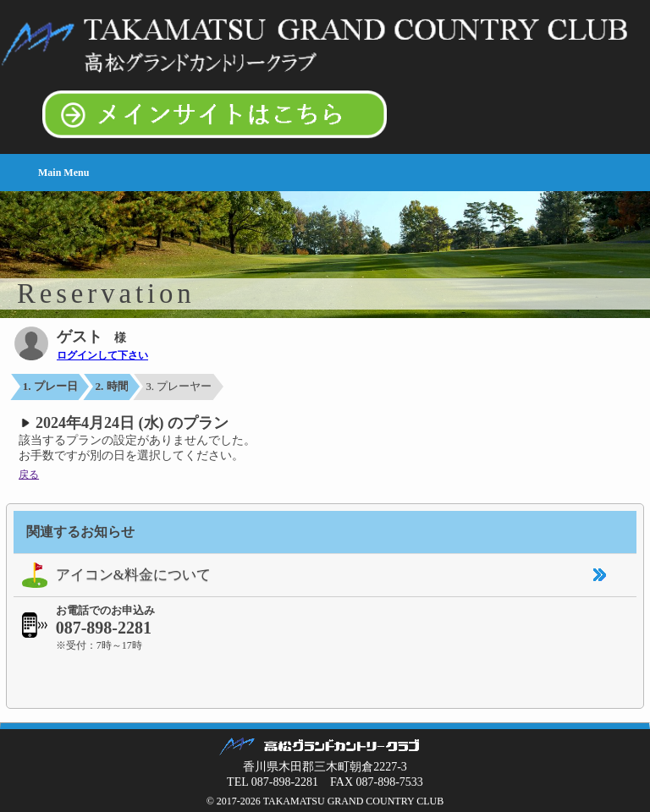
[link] (325, 678)
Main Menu (63, 173)
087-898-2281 (104, 628)
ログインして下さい (102, 355)
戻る (29, 475)
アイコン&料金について (112, 575)
